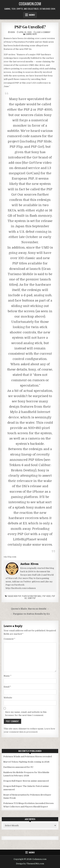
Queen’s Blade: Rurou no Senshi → (30, 609)
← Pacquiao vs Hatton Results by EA (30, 614)
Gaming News (31, 34)
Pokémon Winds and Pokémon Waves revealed (28, 757)
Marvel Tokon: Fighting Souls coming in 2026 (26, 762)
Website (8, 698)
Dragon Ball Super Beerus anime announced (26, 781)
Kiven (13, 32)
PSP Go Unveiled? (30, 27)
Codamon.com (30, 4)
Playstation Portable (32, 596)
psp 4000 (47, 596)
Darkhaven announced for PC (18, 767)
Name (8, 676)
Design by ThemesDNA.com (30, 864)
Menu (32, 15)
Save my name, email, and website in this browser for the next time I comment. (26, 714)
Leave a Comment (44, 32)
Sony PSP (32, 598)
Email (7, 687)
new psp (18, 596)
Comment (9, 639)
